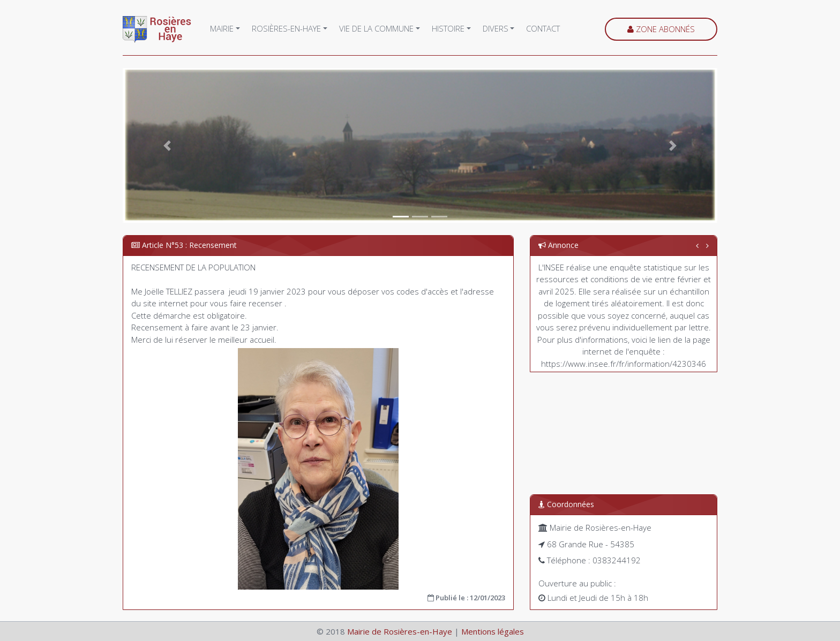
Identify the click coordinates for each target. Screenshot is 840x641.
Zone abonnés (661, 29)
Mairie (222, 28)
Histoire (448, 28)
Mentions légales (493, 631)
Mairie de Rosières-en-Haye (400, 631)
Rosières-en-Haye (286, 28)
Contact (543, 28)
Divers (496, 28)
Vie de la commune (376, 28)
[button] (167, 145)
